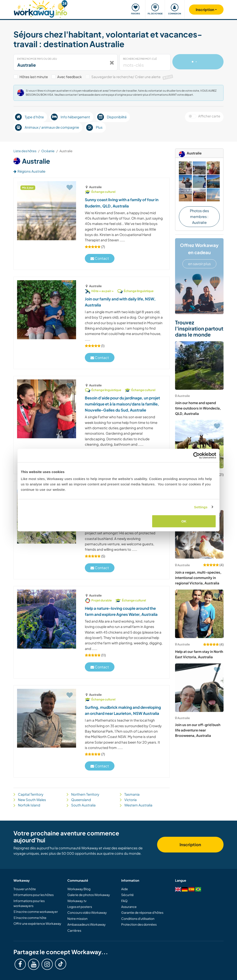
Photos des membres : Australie (199, 216)
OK (184, 521)
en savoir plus (199, 264)
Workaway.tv (77, 901)
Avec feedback (69, 77)
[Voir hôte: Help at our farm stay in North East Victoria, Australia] (199, 614)
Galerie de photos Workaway (89, 895)
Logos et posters (80, 907)
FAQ (124, 901)
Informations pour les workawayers (29, 903)
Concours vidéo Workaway (87, 912)
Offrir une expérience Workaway (37, 923)
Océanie (48, 151)
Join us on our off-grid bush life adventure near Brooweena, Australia (198, 730)
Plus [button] (94, 128)
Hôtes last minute (34, 77)
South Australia (83, 805)
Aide (125, 889)
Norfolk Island (29, 805)
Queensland (81, 800)
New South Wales (32, 800)
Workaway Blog (79, 889)
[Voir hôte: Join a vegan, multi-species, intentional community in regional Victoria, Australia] (199, 534)
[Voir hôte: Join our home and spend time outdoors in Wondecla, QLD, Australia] (199, 366)
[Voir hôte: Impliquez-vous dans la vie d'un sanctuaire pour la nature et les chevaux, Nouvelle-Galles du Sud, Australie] (199, 444)
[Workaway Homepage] (41, 8)
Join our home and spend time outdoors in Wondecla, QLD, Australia (198, 408)
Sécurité (127, 895)
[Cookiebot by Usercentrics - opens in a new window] (196, 455)
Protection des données (139, 924)
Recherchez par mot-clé (140, 59)
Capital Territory (31, 794)
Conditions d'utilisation (138, 918)
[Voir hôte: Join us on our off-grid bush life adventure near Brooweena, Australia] (199, 688)
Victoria (131, 800)
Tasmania (132, 794)
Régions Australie (29, 171)
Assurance (129, 907)
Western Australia (138, 805)
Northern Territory (85, 794)
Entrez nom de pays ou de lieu (37, 59)
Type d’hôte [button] (29, 117)
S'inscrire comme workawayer (36, 912)
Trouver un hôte (25, 889)
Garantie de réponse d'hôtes (142, 912)
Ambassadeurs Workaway (87, 924)
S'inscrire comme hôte (30, 918)
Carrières (74, 930)
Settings (201, 507)
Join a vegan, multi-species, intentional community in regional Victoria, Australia (198, 578)
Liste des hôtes (25, 151)
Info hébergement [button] (70, 117)
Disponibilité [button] (112, 117)
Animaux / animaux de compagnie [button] (47, 128)
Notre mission (77, 918)
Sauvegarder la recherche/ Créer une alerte (133, 77)
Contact (100, 258)
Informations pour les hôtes (34, 895)
